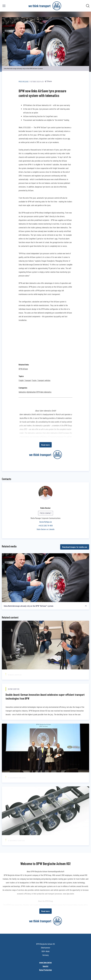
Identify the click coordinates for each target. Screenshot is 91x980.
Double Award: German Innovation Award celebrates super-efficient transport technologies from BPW (45, 697)
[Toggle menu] (4, 6)
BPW (38, 392)
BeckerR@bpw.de (46, 522)
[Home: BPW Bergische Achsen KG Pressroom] (45, 6)
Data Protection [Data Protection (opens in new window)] (45, 970)
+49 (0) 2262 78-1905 (45, 525)
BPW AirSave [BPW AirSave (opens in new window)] (23, 369)
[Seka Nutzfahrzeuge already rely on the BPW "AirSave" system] (45, 578)
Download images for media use (75, 547)
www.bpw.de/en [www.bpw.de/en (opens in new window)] (45, 962)
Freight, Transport (25, 380)
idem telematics (46, 392)
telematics (22, 392)
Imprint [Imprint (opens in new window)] (45, 966)
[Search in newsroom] (88, 6)
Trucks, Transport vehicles (41, 380)
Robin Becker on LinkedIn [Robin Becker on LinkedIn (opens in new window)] (46, 529)
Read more (45, 445)
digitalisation (31, 392)
